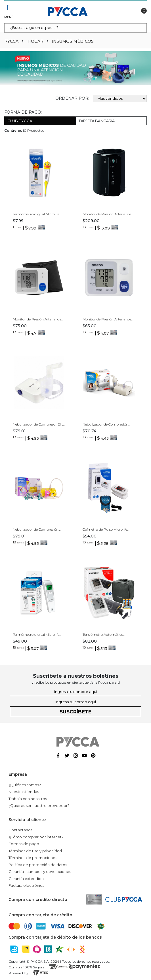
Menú (9, 17)
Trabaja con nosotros (28, 799)
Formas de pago (24, 844)
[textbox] (75, 28)
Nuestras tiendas (24, 792)
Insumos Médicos (73, 41)
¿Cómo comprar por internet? (36, 837)
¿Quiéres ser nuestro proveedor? (39, 805)
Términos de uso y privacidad (35, 851)
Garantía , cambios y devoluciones (40, 871)
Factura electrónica (27, 885)
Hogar (35, 41)
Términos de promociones (33, 858)
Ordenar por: (72, 98)
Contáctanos (20, 830)
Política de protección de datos (38, 865)
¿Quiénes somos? (25, 785)
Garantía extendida (26, 879)
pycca (11, 41)
